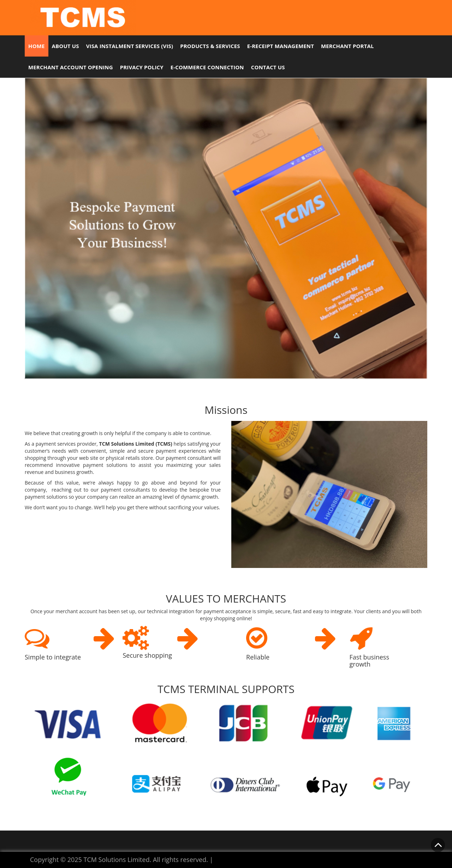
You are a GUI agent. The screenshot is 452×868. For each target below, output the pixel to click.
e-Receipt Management (281, 46)
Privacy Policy (142, 67)
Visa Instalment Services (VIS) (130, 46)
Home (37, 46)
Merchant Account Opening (71, 67)
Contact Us (268, 67)
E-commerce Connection (207, 67)
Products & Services (210, 46)
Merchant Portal (347, 46)
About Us (66, 46)
